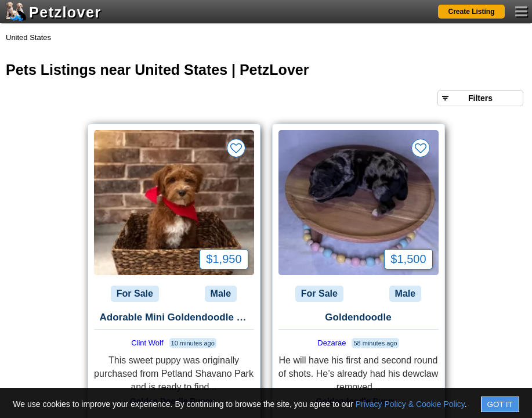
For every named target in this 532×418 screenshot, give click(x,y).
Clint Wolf (147, 343)
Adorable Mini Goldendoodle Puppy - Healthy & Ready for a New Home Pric (177, 317)
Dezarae (332, 343)
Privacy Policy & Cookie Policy (410, 404)
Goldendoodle (358, 317)
